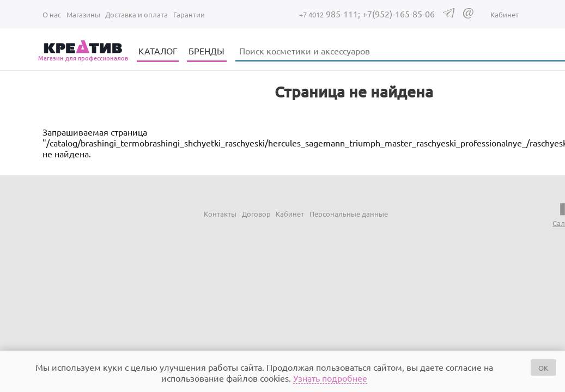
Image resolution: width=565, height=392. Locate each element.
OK (543, 368)
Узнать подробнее (330, 378)
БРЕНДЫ (206, 51)
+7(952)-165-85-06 (399, 14)
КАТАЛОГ (158, 51)
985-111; (331, 14)
